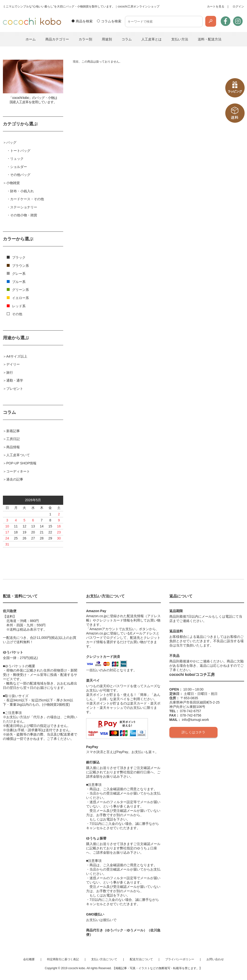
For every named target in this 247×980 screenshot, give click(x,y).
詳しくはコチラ (193, 732)
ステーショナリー (24, 207)
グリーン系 (18, 290)
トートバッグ (20, 151)
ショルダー (19, 167)
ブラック (16, 257)
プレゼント (15, 389)
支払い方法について (104, 959)
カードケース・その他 (27, 199)
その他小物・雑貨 (24, 215)
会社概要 (29, 959)
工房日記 (13, 439)
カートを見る (216, 6)
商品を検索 (84, 21)
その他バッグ (20, 175)
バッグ (11, 142)
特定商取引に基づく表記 (63, 959)
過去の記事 (15, 479)
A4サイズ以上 (17, 356)
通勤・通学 (15, 380)
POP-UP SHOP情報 (21, 463)
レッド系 (16, 306)
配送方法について (141, 959)
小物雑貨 (13, 183)
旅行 (10, 372)
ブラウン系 (18, 266)
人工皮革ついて (18, 455)
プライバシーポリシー (180, 959)
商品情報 (13, 447)
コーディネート (18, 471)
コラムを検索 (111, 21)
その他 (14, 314)
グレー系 (16, 274)
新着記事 (13, 431)
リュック (17, 159)
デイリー (13, 364)
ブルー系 (16, 282)
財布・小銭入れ (22, 191)
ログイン (238, 6)
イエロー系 (18, 298)
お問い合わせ (215, 959)
